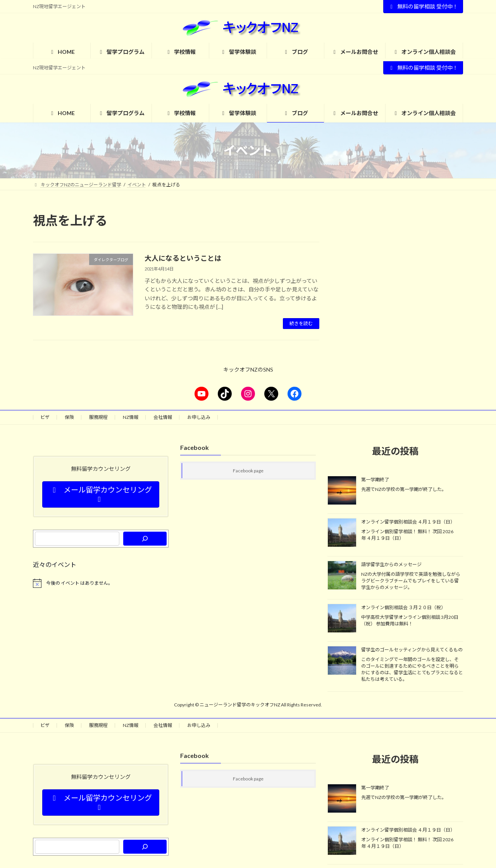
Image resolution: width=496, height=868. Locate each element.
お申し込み (199, 417)
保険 (69, 417)
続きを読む (301, 323)
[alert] (101, 583)
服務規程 (98, 417)
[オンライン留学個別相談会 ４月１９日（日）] (342, 533)
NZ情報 (131, 417)
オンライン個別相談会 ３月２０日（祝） (403, 607)
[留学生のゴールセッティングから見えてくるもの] (342, 661)
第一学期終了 (375, 480)
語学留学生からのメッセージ (391, 564)
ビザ (45, 417)
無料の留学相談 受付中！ (423, 6)
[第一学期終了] (342, 491)
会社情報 (163, 417)
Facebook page (248, 471)
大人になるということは (183, 258)
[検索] (145, 539)
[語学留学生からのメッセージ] (342, 576)
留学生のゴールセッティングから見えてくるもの (412, 650)
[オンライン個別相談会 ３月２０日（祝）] (342, 619)
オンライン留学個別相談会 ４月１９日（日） (408, 522)
